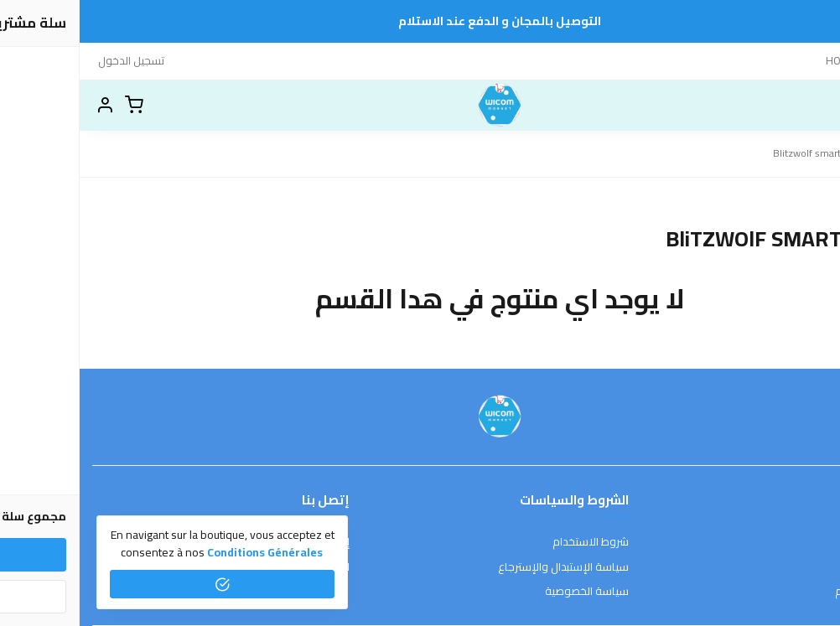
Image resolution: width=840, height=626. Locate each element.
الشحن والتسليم (791, 592)
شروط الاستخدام (511, 542)
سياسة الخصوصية (507, 592)
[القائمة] (815, 106)
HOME (761, 60)
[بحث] (786, 106)
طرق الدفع (802, 567)
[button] (25, 106)
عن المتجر (806, 542)
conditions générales (185, 552)
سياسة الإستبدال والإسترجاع (484, 567)
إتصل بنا (805, 60)
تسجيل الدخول (52, 60)
